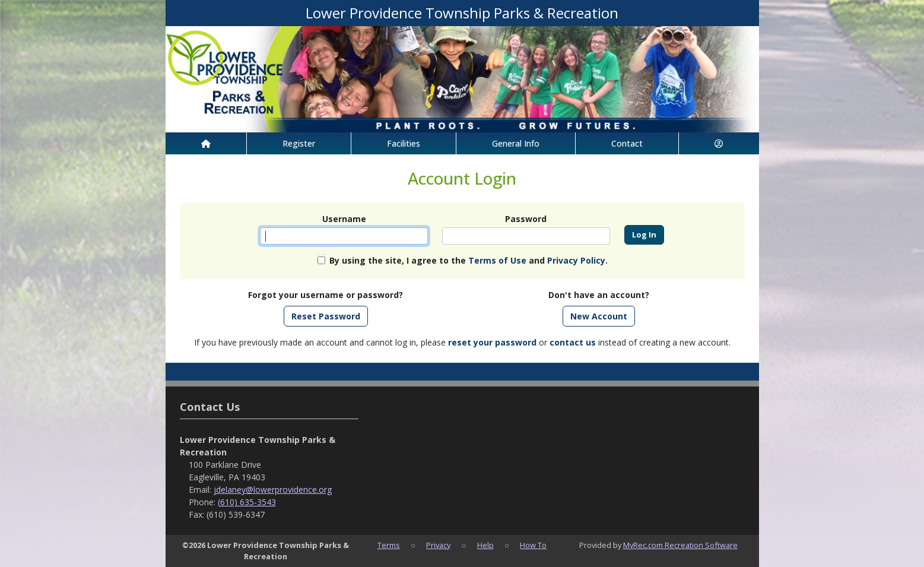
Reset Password (326, 316)
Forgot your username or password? (326, 295)
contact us (573, 342)
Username (344, 219)
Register (299, 143)
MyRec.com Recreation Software (680, 545)
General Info (516, 143)
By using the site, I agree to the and (469, 260)
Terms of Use (497, 260)
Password (526, 219)
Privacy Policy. (577, 260)
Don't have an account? (599, 295)
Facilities (404, 143)
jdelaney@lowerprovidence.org (273, 490)
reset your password (492, 342)
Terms (389, 545)
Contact (627, 143)
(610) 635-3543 (247, 502)
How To (533, 545)
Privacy (438, 545)
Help (485, 545)
